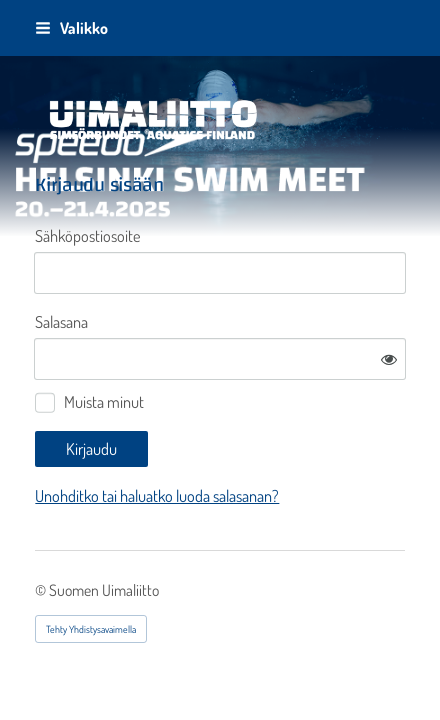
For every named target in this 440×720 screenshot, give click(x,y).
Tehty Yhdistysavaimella (91, 629)
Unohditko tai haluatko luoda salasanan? (157, 495)
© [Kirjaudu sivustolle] (42, 590)
